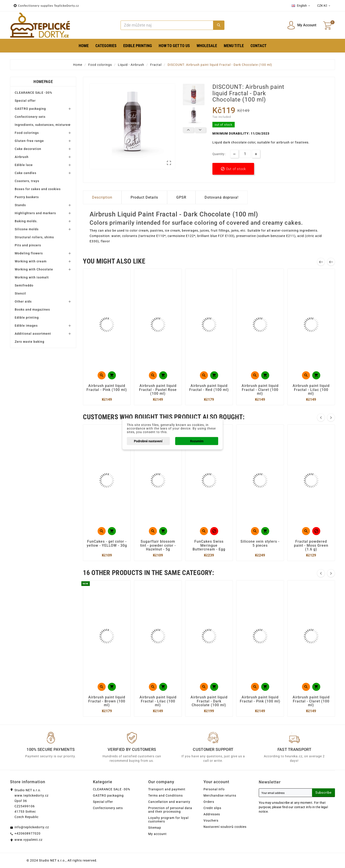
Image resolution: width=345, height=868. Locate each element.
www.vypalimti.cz (29, 840)
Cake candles (26, 173)
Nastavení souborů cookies (225, 827)
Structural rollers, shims (34, 237)
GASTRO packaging (30, 109)
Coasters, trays (27, 181)
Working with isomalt (32, 277)
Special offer (25, 101)
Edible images (26, 326)
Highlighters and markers (35, 213)
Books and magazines (32, 309)
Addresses (212, 814)
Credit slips (212, 808)
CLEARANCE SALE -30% (33, 93)
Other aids (23, 301)
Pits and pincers (28, 245)
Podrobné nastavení (148, 441)
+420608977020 (28, 833)
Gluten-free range (29, 141)
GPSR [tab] (181, 197)
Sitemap (155, 828)
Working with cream (31, 261)
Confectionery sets (30, 117)
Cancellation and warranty (169, 802)
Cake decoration (28, 149)
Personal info (214, 789)
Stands (20, 205)
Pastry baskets (27, 197)
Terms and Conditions (165, 795)
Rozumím (197, 441)
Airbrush (22, 157)
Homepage (43, 82)
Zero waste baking (30, 342)
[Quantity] (245, 154)
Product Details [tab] (144, 197)
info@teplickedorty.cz (32, 827)
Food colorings (27, 133)
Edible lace (24, 165)
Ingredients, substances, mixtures (42, 125)
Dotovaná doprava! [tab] (222, 197)
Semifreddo (24, 285)
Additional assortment (33, 334)
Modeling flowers (29, 253)
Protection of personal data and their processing (170, 810)
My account (157, 834)
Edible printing (27, 318)
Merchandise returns (220, 795)
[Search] (167, 25)
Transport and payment (167, 789)
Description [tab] (102, 197)
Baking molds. (26, 221)
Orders (209, 802)
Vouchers (211, 820)
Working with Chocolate (34, 269)
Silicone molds (27, 229)
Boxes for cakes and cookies (38, 189)
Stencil (20, 293)
